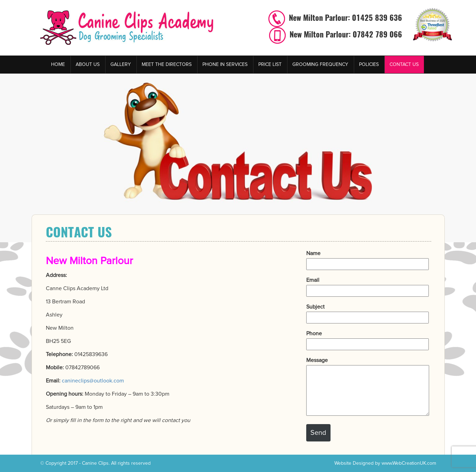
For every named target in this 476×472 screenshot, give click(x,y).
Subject (368, 312)
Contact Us (404, 65)
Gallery (121, 65)
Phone (368, 339)
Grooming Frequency (320, 65)
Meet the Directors (167, 65)
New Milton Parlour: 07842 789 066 (345, 34)
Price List (270, 65)
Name (368, 259)
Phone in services (225, 65)
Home (58, 65)
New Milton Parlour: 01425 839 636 (344, 18)
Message (368, 387)
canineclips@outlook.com (93, 381)
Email (368, 285)
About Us (88, 65)
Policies (369, 65)
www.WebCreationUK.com (409, 463)
